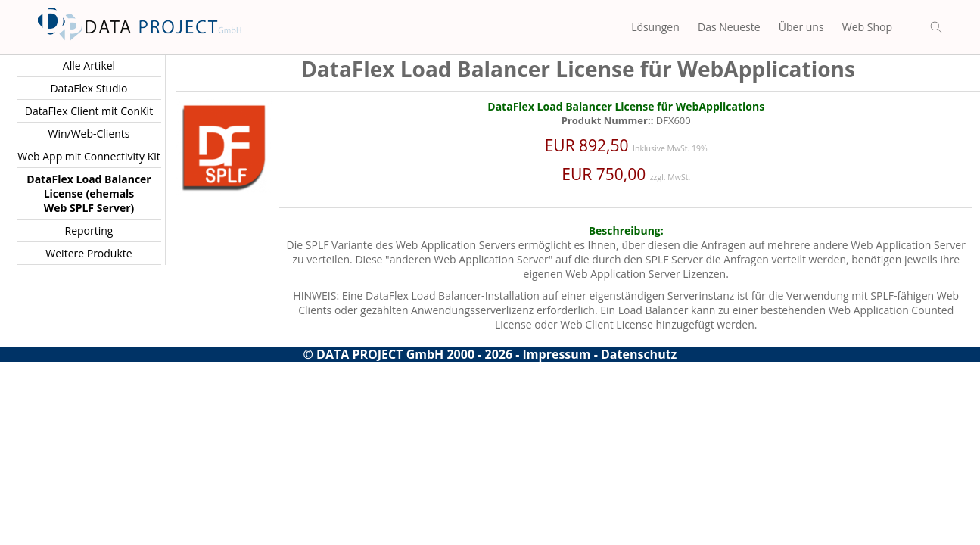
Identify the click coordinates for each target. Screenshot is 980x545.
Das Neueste (729, 27)
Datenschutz (639, 354)
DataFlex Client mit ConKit (89, 111)
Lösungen (655, 27)
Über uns (801, 27)
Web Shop (867, 27)
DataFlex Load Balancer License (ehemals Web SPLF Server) (89, 193)
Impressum (557, 354)
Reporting (89, 230)
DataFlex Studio (89, 88)
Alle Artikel (89, 65)
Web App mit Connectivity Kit (89, 156)
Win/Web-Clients (89, 134)
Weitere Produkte (89, 253)
